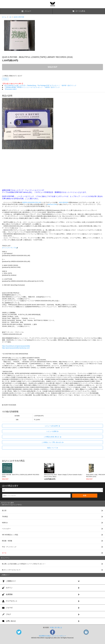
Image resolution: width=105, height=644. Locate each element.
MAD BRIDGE (64, 202)
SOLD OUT (53, 67)
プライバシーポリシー (59, 636)
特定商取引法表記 (45, 636)
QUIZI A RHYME (19, 17)
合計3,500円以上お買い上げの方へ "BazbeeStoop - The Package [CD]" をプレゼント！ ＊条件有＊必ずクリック (40, 85)
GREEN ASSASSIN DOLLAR (32, 202)
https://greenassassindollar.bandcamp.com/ (16, 348)
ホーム (4, 17)
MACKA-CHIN (52, 204)
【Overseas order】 (11, 89)
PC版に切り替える (56, 628)
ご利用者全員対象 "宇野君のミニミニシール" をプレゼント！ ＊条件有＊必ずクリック (32, 87)
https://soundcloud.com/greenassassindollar (16, 346)
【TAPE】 (5, 79)
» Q (10, 17)
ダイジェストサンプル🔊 (10, 248)
